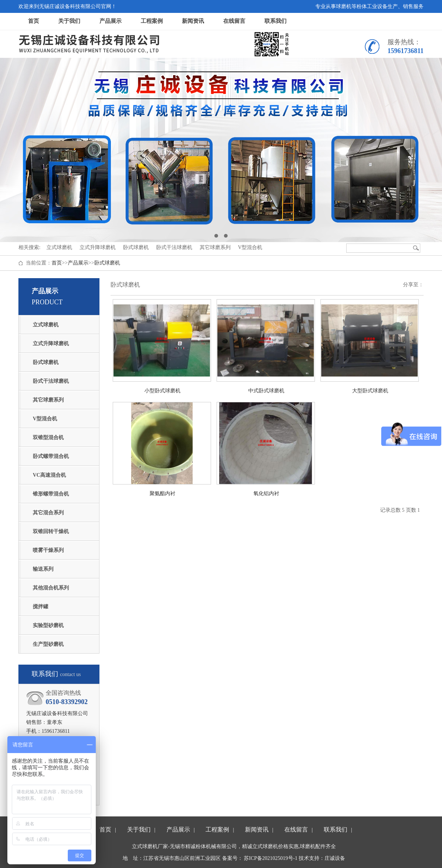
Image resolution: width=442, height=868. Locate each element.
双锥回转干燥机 (51, 531)
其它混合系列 (48, 513)
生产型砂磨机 (48, 644)
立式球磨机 (46, 325)
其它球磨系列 (48, 400)
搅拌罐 (41, 607)
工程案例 (152, 21)
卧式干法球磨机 (51, 381)
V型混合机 (45, 419)
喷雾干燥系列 (48, 550)
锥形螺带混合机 (51, 494)
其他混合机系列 (51, 588)
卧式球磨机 (107, 263)
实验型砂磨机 (48, 625)
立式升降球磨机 (51, 344)
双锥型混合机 (48, 437)
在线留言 (234, 21)
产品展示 (110, 21)
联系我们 (276, 21)
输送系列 (43, 569)
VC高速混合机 (49, 475)
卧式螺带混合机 (51, 456)
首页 (34, 21)
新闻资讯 (193, 21)
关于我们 (69, 21)
